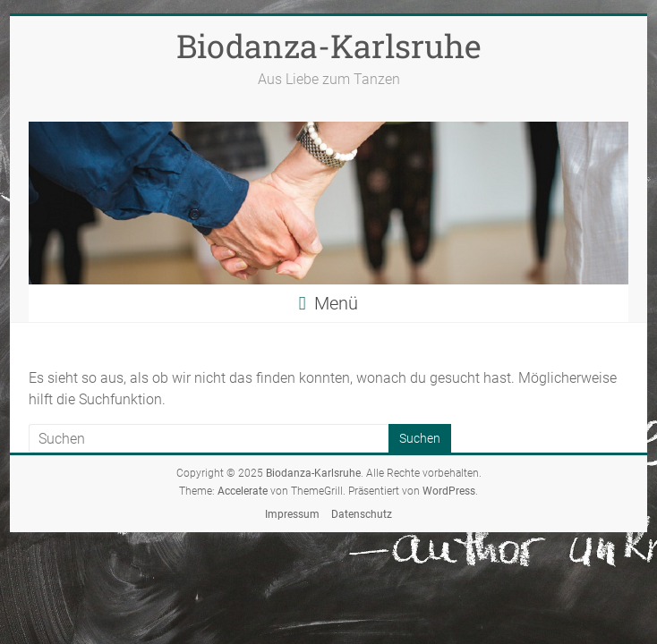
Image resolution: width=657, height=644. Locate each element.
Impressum (292, 514)
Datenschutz (362, 514)
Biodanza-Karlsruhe (329, 46)
